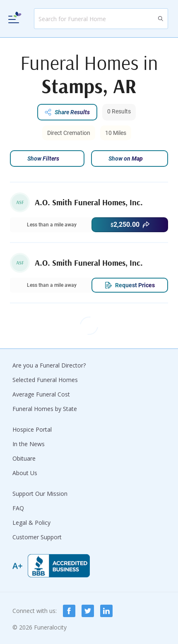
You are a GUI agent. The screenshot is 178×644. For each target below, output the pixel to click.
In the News (29, 444)
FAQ (18, 508)
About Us (25, 473)
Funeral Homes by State (45, 409)
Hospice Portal (32, 429)
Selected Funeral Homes (45, 380)
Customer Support (37, 537)
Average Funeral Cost (41, 394)
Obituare (24, 458)
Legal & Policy (31, 523)
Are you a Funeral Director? (49, 365)
